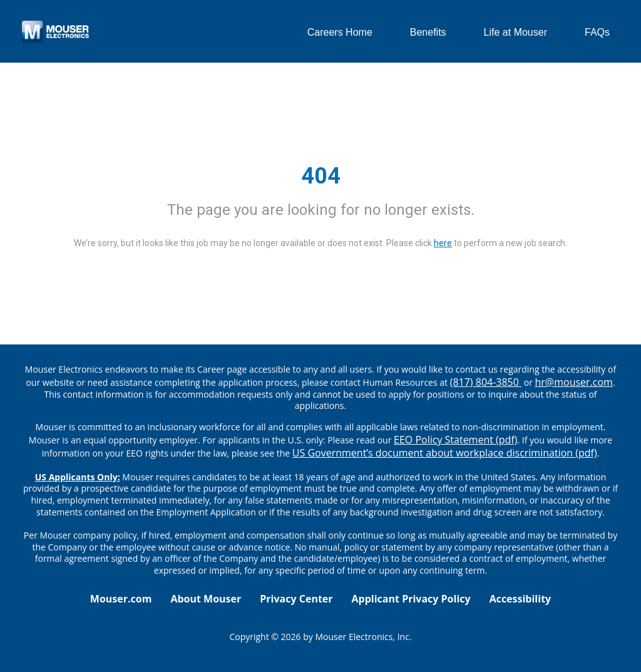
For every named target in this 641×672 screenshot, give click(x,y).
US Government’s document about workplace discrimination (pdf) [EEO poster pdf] (445, 453)
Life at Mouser (515, 32)
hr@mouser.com (574, 382)
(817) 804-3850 (486, 382)
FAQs (597, 32)
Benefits (428, 32)
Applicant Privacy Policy (411, 599)
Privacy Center (296, 599)
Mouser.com (121, 599)
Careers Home (340, 32)
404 (321, 176)
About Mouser (206, 599)
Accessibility (520, 599)
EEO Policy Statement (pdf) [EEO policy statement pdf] (455, 440)
